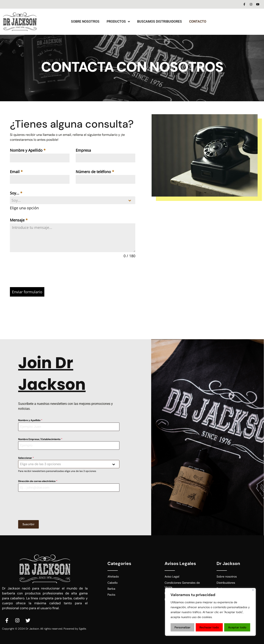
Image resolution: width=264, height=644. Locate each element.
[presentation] (73, 273)
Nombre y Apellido (28, 150)
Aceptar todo (237, 627)
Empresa (83, 150)
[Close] (253, 590)
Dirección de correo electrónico (38, 481)
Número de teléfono (95, 172)
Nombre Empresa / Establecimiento (40, 439)
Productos (118, 22)
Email (16, 172)
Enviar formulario (27, 292)
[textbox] (69, 200)
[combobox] (73, 200)
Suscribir (28, 524)
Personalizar (182, 627)
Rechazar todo (209, 627)
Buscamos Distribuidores (160, 22)
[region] (210, 612)
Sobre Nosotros (85, 22)
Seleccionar (26, 457)
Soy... (16, 193)
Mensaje (19, 220)
